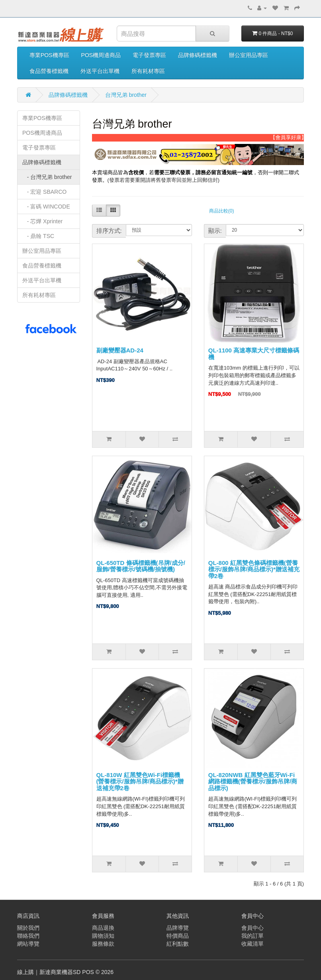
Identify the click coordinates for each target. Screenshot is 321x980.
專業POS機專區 (49, 55)
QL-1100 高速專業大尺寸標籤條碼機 (254, 354)
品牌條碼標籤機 (198, 55)
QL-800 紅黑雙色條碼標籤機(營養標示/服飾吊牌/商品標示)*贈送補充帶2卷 (254, 569)
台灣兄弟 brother (126, 95)
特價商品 (178, 936)
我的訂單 (252, 936)
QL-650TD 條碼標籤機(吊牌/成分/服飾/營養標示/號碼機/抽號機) (141, 566)
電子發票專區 (149, 55)
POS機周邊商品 (101, 55)
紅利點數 (178, 944)
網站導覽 (28, 944)
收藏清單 (252, 944)
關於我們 (28, 928)
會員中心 (252, 928)
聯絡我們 (28, 936)
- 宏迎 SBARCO (44, 192)
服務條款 (103, 944)
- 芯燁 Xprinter (42, 221)
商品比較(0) (222, 211)
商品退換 (103, 928)
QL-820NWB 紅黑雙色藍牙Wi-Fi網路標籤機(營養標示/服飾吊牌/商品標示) (253, 781)
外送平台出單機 (100, 71)
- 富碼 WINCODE (46, 207)
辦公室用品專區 (249, 55)
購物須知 (103, 936)
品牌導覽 (178, 928)
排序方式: (109, 231)
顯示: (215, 231)
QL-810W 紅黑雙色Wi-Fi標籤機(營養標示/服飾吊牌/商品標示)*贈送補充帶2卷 (140, 781)
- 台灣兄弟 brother (47, 177)
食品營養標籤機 (49, 71)
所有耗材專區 (148, 71)
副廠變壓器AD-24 (120, 350)
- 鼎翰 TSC (38, 236)
